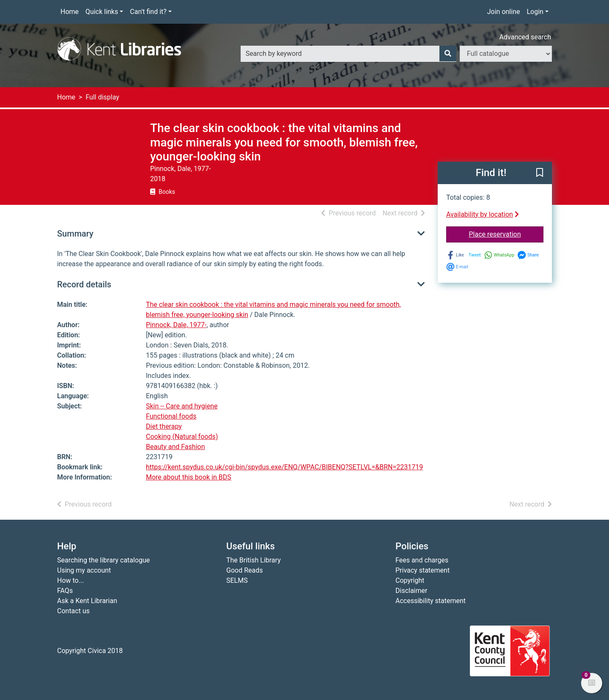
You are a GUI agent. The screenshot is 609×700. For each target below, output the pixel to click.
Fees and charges (422, 560)
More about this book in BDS (189, 477)
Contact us (73, 611)
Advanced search (525, 37)
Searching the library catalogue (103, 560)
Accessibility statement (431, 601)
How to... (70, 580)
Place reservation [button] (506, 234)
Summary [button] (75, 234)
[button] (540, 173)
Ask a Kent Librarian (87, 601)
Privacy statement (422, 570)
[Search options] (506, 54)
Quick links (102, 12)
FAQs (65, 591)
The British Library (254, 560)
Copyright (410, 580)
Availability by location (483, 214)
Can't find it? (148, 12)
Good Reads (244, 570)
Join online (504, 12)
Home (70, 12)
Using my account (84, 570)
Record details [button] (84, 284)
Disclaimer (411, 591)
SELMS (237, 580)
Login (535, 12)
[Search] (448, 54)
